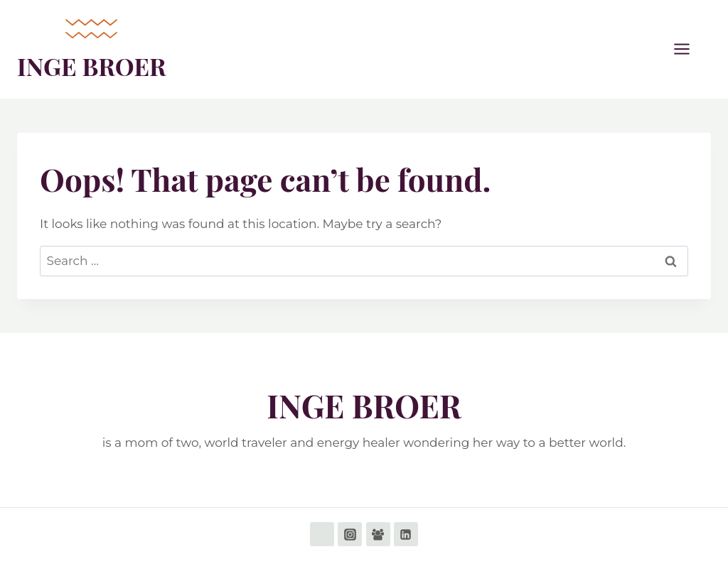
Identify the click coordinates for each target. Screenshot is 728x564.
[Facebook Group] (378, 534)
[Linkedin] (406, 534)
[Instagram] (350, 534)
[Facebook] (322, 534)
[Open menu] (689, 49)
